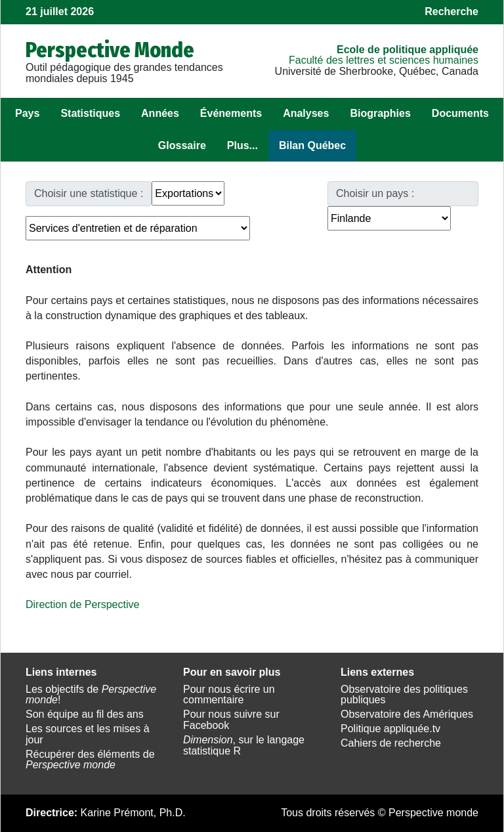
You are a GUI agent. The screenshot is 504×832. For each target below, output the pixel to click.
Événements (231, 113)
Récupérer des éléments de (90, 760)
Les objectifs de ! (91, 695)
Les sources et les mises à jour (88, 734)
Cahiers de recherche (391, 743)
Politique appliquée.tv (390, 729)
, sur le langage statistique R (244, 745)
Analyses (306, 113)
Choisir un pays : (375, 193)
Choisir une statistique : (89, 193)
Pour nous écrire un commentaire (229, 695)
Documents (460, 113)
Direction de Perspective (82, 604)
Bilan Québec (312, 145)
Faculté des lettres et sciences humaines (384, 60)
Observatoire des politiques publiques (404, 695)
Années (160, 113)
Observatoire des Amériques (407, 714)
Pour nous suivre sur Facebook (231, 720)
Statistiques (90, 113)
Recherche (451, 11)
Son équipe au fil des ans (85, 714)
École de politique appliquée (408, 50)
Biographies (380, 113)
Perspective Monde (110, 50)
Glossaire (182, 145)
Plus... (242, 145)
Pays (27, 113)
